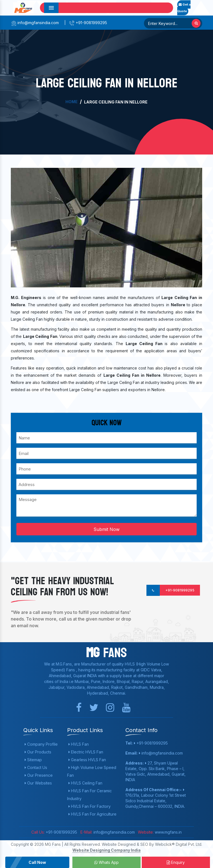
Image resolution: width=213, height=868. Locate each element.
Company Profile (41, 744)
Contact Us (36, 767)
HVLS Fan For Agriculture (92, 814)
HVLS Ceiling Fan (85, 783)
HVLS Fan (79, 744)
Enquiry (176, 862)
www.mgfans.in (168, 832)
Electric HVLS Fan (86, 752)
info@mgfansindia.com (35, 23)
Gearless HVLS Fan (87, 760)
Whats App (106, 862)
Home (72, 102)
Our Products (38, 752)
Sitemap (33, 760)
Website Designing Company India (106, 850)
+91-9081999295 (88, 23)
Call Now (37, 862)
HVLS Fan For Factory (90, 806)
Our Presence (39, 775)
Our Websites (38, 783)
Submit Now (106, 529)
